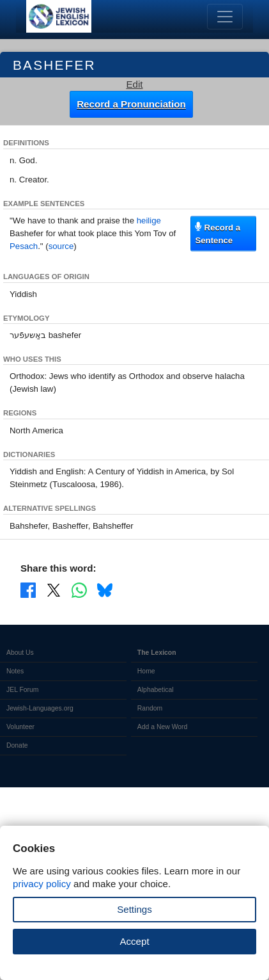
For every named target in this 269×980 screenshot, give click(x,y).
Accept (134, 941)
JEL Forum (23, 690)
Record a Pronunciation (131, 104)
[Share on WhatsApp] (79, 590)
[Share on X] (54, 590)
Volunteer (20, 727)
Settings (134, 909)
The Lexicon (157, 653)
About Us (20, 653)
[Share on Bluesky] (105, 590)
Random (150, 708)
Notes (15, 671)
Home (146, 671)
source (61, 246)
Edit (134, 84)
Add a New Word (162, 727)
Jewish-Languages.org (40, 708)
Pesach (24, 246)
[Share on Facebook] (28, 590)
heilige (149, 221)
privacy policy (42, 884)
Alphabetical (156, 690)
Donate (17, 745)
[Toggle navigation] (225, 17)
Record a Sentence (218, 233)
